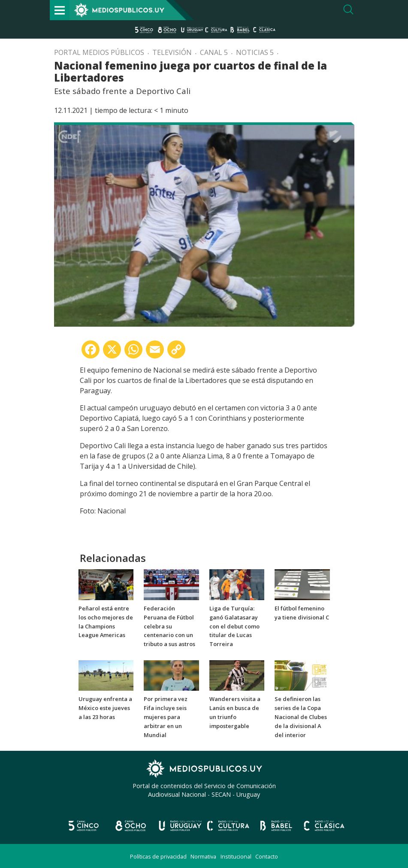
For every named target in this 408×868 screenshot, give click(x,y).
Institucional (236, 856)
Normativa (203, 856)
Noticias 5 (255, 52)
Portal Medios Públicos (99, 52)
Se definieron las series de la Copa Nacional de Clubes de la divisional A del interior (301, 717)
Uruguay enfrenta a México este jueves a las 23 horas (105, 708)
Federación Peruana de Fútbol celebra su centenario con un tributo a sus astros (169, 626)
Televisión (172, 52)
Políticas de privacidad (158, 856)
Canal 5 (214, 52)
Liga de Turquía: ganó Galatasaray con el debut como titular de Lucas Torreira (234, 626)
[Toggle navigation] (60, 10)
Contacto (267, 856)
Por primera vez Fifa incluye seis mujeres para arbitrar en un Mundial (166, 717)
